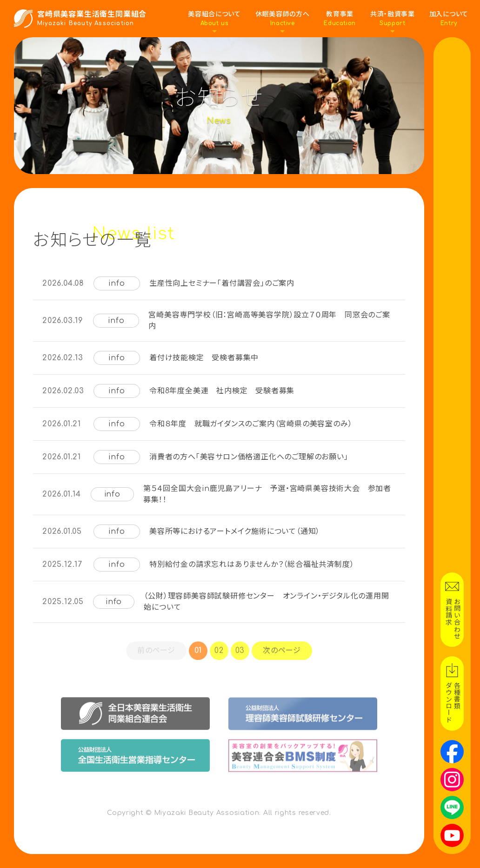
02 (219, 659)
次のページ (282, 659)
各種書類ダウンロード (452, 702)
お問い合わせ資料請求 (452, 619)
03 (240, 659)
